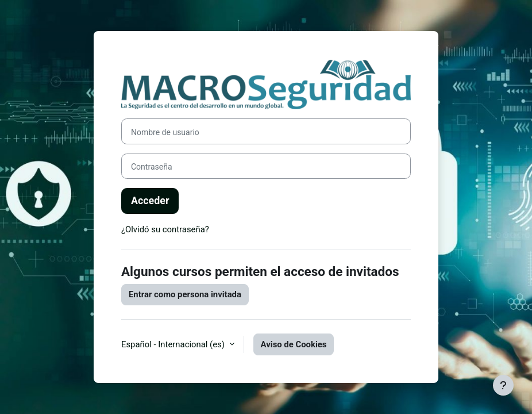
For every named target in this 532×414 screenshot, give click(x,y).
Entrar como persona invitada (185, 294)
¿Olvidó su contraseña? (165, 229)
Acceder (150, 200)
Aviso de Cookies (294, 344)
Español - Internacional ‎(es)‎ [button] (174, 344)
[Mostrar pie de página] (503, 385)
